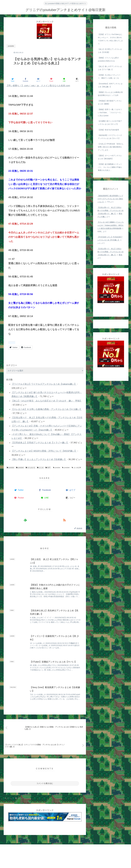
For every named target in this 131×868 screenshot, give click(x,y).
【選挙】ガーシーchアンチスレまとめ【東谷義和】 (110, 157)
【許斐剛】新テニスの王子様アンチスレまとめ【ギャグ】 (110, 123)
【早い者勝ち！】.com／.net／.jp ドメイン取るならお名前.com (38, 86)
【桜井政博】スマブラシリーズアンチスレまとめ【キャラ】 (110, 137)
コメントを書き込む (45, 783)
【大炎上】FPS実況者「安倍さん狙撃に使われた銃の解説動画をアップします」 (111, 147)
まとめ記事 (76, 468)
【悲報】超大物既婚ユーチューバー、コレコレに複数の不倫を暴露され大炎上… (110, 167)
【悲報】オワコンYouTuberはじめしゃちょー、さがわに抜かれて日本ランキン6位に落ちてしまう (110, 39)
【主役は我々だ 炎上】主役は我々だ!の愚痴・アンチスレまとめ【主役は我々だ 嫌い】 (110, 210)
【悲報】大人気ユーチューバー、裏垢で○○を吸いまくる (109, 77)
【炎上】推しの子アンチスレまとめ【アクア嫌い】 (110, 68)
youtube (10, 468)
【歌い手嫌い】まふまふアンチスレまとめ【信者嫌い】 (39, 459)
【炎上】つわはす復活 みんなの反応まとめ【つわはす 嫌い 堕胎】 (47, 401)
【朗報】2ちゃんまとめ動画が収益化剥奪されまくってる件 (110, 94)
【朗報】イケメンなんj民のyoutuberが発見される (108, 59)
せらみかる (30, 468)
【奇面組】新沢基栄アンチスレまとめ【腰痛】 (110, 102)
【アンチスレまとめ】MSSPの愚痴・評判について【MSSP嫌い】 (44, 451)
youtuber (20, 468)
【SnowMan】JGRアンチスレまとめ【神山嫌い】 (110, 85)
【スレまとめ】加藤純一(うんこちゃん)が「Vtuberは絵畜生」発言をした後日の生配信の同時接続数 (111, 225)
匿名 (121, 255)
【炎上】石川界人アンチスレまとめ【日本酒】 (110, 51)
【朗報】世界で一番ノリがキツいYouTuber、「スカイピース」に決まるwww (110, 113)
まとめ (40, 468)
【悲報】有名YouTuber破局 (108, 130)
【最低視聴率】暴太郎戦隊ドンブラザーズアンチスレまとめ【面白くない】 (110, 199)
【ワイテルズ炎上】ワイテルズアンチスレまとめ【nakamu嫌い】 (44, 384)
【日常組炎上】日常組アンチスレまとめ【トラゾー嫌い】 (40, 443)
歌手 (48, 468)
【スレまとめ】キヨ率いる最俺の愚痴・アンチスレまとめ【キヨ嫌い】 (47, 409)
